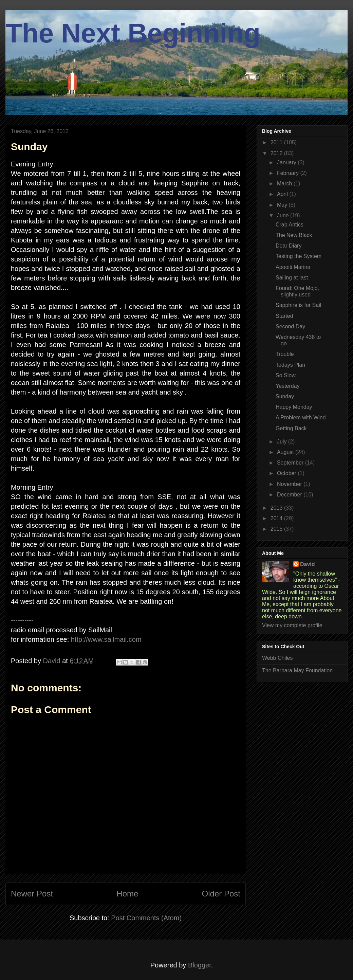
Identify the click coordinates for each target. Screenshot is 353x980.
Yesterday (288, 386)
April (283, 194)
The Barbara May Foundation (297, 670)
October (287, 473)
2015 (277, 529)
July (283, 442)
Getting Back (291, 428)
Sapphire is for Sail (298, 305)
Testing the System (299, 256)
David (308, 564)
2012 (277, 153)
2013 (277, 508)
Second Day (290, 326)
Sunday (285, 396)
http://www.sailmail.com (106, 639)
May (283, 205)
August (286, 452)
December (290, 495)
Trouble (285, 354)
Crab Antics (290, 225)
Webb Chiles (277, 658)
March (285, 184)
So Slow (286, 375)
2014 (277, 518)
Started (284, 316)
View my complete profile (292, 625)
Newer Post (32, 894)
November (290, 484)
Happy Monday (294, 407)
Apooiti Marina (293, 267)
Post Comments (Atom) (146, 918)
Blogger (200, 965)
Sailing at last (292, 278)
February (289, 173)
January (287, 162)
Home (127, 894)
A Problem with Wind (301, 418)
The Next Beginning (133, 33)
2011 (277, 142)
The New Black (294, 235)
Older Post (221, 894)
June (284, 215)
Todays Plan (290, 365)
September (291, 463)
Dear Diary (289, 246)
